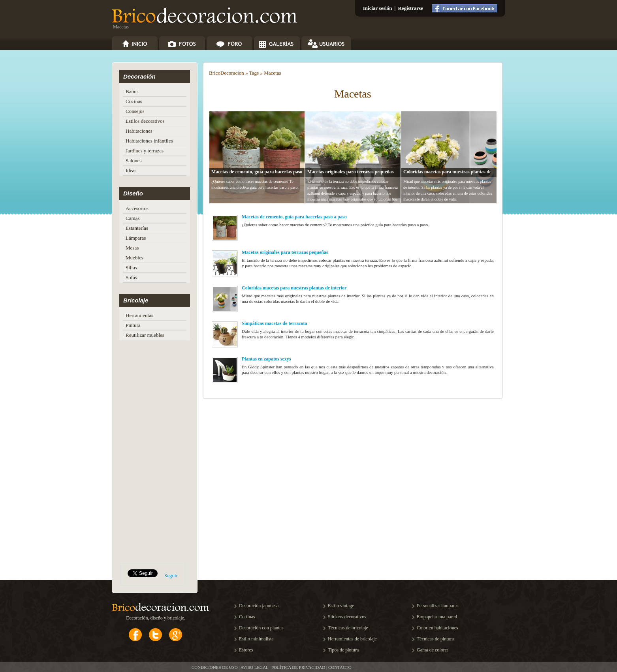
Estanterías (137, 228)
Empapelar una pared (437, 617)
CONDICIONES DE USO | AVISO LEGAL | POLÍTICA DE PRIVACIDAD (258, 667)
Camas (133, 218)
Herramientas (139, 315)
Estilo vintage (341, 606)
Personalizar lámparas (438, 606)
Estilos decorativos (145, 121)
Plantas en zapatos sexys (266, 359)
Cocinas (134, 101)
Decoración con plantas (261, 628)
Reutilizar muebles (145, 335)
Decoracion (232, 73)
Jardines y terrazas (145, 151)
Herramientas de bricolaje (352, 639)
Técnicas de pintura (435, 639)
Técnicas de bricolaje (348, 628)
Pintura (133, 325)
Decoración (139, 76)
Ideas (131, 170)
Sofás (131, 277)
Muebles (134, 258)
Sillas (131, 267)
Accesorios (137, 208)
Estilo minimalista (256, 639)
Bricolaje (136, 300)
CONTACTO (340, 667)
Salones (134, 160)
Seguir (171, 575)
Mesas (132, 248)
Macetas (272, 73)
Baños (132, 91)
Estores (246, 650)
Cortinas (247, 617)
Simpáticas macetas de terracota (275, 323)
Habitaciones (139, 131)
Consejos (135, 111)
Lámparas (136, 238)
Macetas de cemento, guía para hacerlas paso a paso (294, 217)
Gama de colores (433, 650)
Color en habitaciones (437, 628)
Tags (254, 73)
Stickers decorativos (347, 617)
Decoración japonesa (259, 606)
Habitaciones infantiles (149, 141)
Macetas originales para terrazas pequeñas (351, 172)
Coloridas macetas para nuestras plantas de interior (294, 288)
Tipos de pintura (343, 650)
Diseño (133, 193)
